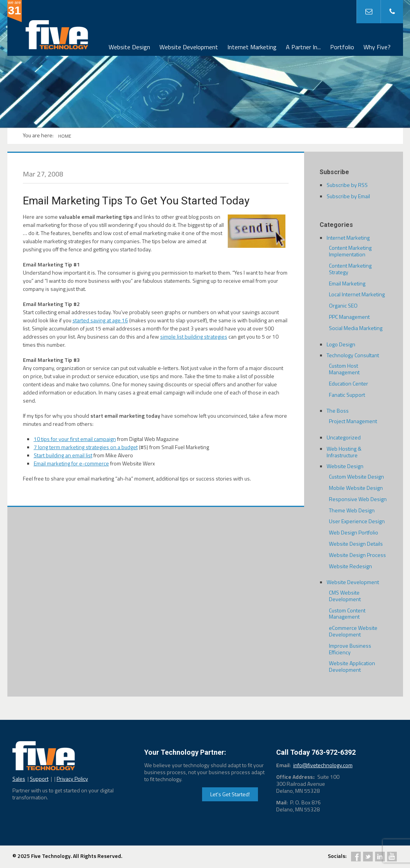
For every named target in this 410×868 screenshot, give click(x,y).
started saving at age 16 (100, 320)
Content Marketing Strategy (350, 269)
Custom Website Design (356, 476)
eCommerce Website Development (353, 631)
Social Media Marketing (356, 328)
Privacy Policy (72, 779)
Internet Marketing (252, 47)
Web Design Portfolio (354, 532)
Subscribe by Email (348, 196)
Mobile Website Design (356, 488)
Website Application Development (352, 666)
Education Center (349, 383)
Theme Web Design (352, 510)
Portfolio (342, 47)
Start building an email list (63, 455)
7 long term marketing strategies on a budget (86, 447)
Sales (19, 779)
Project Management (353, 421)
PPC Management (349, 317)
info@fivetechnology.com (323, 765)
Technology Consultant (353, 355)
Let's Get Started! (230, 794)
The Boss (338, 411)
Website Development (189, 47)
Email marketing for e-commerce (71, 463)
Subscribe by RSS (347, 185)
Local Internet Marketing (357, 294)
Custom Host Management (344, 369)
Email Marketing (347, 283)
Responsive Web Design (358, 499)
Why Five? (377, 47)
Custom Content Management (347, 614)
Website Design (129, 47)
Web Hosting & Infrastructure (344, 452)
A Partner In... (303, 47)
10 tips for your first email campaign (75, 439)
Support (39, 779)
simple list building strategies (194, 336)
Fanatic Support (347, 395)
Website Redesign (350, 566)
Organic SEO (343, 305)
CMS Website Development (345, 596)
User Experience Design (357, 521)
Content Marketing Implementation (350, 251)
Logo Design (341, 344)
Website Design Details (356, 544)
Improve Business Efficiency (350, 649)
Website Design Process (357, 555)
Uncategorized (344, 437)
